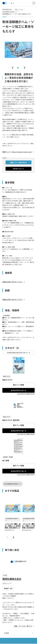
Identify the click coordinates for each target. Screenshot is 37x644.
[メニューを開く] (34, 3)
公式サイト (7, 583)
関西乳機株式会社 (12, 579)
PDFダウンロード (18, 169)
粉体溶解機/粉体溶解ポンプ (13, 484)
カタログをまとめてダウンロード (19, 353)
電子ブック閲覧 (19, 385)
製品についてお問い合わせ (19, 162)
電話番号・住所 (8, 589)
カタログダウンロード (19, 390)
